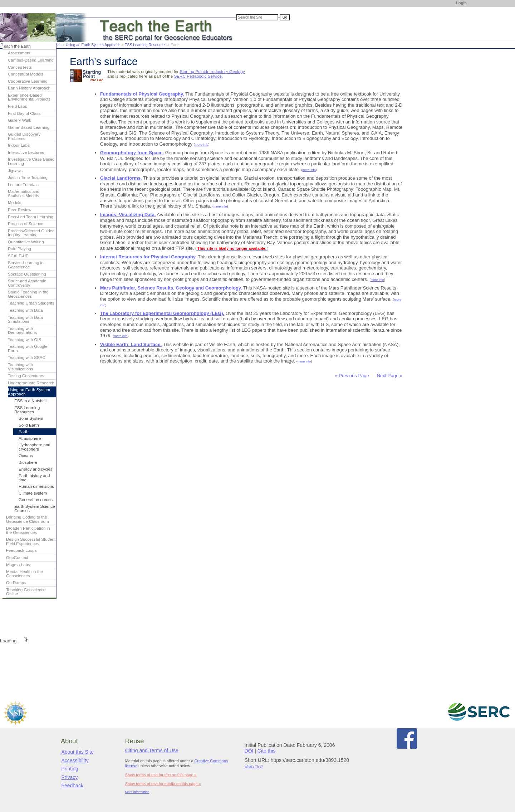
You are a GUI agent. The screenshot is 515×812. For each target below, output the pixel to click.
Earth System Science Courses (35, 509)
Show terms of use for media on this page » (163, 784)
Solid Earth (29, 425)
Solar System (31, 418)
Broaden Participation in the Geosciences (28, 530)
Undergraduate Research (31, 383)
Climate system (33, 493)
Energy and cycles (35, 469)
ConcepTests (20, 67)
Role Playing (19, 249)
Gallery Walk (19, 120)
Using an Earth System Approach (93, 45)
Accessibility (75, 760)
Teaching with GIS (24, 340)
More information (137, 792)
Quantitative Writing (26, 242)
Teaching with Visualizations (21, 367)
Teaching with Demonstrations (22, 331)
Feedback (72, 786)
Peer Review (20, 210)
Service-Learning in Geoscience (26, 265)
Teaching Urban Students (31, 303)
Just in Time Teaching (28, 178)
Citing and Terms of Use (152, 750)
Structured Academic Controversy (27, 283)
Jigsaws (15, 171)
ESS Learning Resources (146, 45)
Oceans (26, 456)
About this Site (77, 752)
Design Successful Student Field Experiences (31, 541)
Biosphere (28, 462)
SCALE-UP (18, 256)
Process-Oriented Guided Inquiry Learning (31, 233)
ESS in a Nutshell (30, 401)
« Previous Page (352, 376)
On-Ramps (16, 583)
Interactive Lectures (26, 152)
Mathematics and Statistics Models (24, 194)
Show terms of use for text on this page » (161, 775)
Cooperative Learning (28, 81)
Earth (24, 432)
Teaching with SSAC (27, 358)
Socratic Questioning (27, 274)
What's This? (254, 767)
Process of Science (26, 224)
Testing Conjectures (26, 376)
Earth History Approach (29, 88)
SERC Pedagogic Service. (198, 76)
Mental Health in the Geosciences (24, 574)
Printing (70, 769)
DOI (249, 751)
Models (14, 203)
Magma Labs (18, 565)
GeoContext (17, 558)
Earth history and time (34, 478)
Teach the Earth (16, 46)
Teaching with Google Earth (28, 349)
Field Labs (17, 106)
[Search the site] (257, 17)
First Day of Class (24, 113)
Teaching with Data (25, 310)
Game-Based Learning (29, 127)
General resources (36, 500)
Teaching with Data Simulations (25, 320)
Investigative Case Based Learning (31, 161)
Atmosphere (30, 438)
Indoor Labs (19, 145)
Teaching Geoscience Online (26, 592)
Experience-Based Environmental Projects (29, 97)
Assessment (19, 53)
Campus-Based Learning (31, 60)
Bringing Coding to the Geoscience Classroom (28, 519)
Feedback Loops (21, 550)
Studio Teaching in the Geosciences (28, 294)
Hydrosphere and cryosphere (35, 447)
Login (461, 3)
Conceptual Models (26, 74)
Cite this (267, 751)
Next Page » (389, 376)
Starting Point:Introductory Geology (212, 71)
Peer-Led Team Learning (31, 217)
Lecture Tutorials (23, 185)
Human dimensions (36, 486)
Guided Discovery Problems (24, 136)
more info (202, 145)
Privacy (69, 777)
